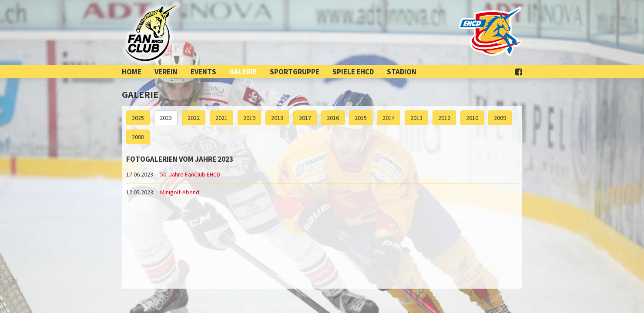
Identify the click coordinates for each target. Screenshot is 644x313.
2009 (500, 118)
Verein (166, 72)
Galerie (243, 72)
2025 (138, 118)
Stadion (402, 72)
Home (132, 72)
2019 (249, 118)
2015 (361, 118)
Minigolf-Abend (180, 192)
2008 (138, 137)
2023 (166, 118)
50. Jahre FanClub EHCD (190, 174)
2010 (472, 118)
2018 (277, 118)
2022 (194, 118)
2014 (389, 118)
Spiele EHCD (353, 72)
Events (203, 72)
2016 (333, 118)
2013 (416, 118)
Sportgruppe (295, 72)
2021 (221, 118)
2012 (444, 118)
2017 (305, 118)
